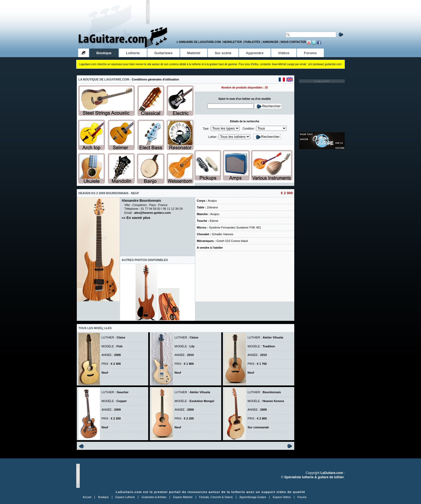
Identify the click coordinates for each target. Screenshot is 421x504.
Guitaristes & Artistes (154, 497)
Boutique (103, 497)
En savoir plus (138, 218)
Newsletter (233, 42)
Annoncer (271, 42)
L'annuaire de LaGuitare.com (199, 42)
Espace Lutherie (125, 497)
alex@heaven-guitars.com (153, 213)
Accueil (87, 497)
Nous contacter (293, 42)
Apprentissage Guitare (253, 497)
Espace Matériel (183, 497)
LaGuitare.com (129, 492)
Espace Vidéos (282, 497)
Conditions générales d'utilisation (155, 79)
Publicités (252, 42)
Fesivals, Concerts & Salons (216, 497)
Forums (302, 497)
